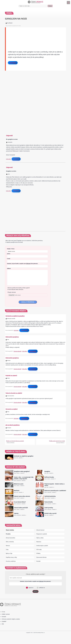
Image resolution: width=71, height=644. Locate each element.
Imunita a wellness (11, 561)
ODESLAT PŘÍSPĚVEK (28, 302)
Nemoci (8, 546)
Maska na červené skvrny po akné (15, 441)
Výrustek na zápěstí (12, 409)
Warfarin (17, 491)
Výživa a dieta (40, 538)
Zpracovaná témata (41, 557)
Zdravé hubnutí (40, 530)
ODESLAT (35, 591)
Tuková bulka (49, 502)
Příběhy (38, 553)
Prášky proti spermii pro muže (57, 441)
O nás (3, 612)
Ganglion (47, 471)
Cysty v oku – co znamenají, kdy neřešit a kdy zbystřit (24, 478)
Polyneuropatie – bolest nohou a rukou (54, 485)
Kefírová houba (49, 477)
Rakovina (39, 542)
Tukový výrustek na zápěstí (14, 393)
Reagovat (16, 159)
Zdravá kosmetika (11, 538)
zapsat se (31, 588)
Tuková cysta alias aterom (22, 496)
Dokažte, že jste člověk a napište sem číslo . (22, 264)
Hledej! (50, 6)
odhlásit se (42, 588)
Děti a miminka (10, 542)
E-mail (9, 259)
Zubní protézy (49, 508)
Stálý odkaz (8, 159)
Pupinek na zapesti (11, 375)
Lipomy (16, 513)
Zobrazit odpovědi (18, 351)
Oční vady (39, 549)
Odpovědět (13, 63)
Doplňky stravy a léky (11, 557)
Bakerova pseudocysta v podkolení (55, 491)
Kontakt (38, 561)
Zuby (7, 549)
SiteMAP (4, 621)
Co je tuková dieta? (20, 502)
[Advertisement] (36, 37)
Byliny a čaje (9, 553)
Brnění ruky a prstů (50, 513)
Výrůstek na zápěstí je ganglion (15, 316)
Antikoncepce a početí (42, 546)
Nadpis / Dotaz (11, 249)
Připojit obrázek (12, 292)
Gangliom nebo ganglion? (22, 471)
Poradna (8, 534)
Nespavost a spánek (42, 534)
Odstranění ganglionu (12, 337)
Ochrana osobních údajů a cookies (11, 619)
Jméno (9, 254)
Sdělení (9, 268)
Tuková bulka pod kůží (21, 508)
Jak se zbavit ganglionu (13, 425)
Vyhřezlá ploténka (50, 496)
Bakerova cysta (19, 484)
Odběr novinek (6, 614)
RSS (3, 624)
